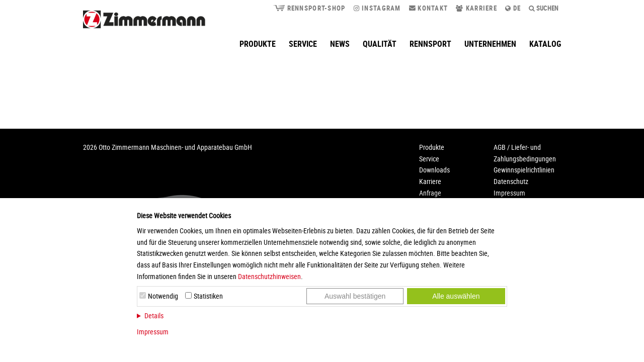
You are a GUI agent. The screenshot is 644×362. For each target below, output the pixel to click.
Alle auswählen (456, 296)
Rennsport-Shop (309, 8)
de (513, 8)
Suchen (544, 8)
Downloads (434, 170)
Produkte (258, 44)
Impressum (153, 332)
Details (154, 315)
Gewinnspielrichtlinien (524, 170)
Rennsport (430, 44)
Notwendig (163, 296)
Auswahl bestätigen (355, 296)
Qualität (380, 44)
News (340, 44)
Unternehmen (490, 44)
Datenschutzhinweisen (269, 276)
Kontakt (429, 8)
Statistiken (208, 296)
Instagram (377, 8)
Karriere (476, 8)
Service (303, 44)
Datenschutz (511, 181)
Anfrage (430, 193)
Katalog (545, 44)
